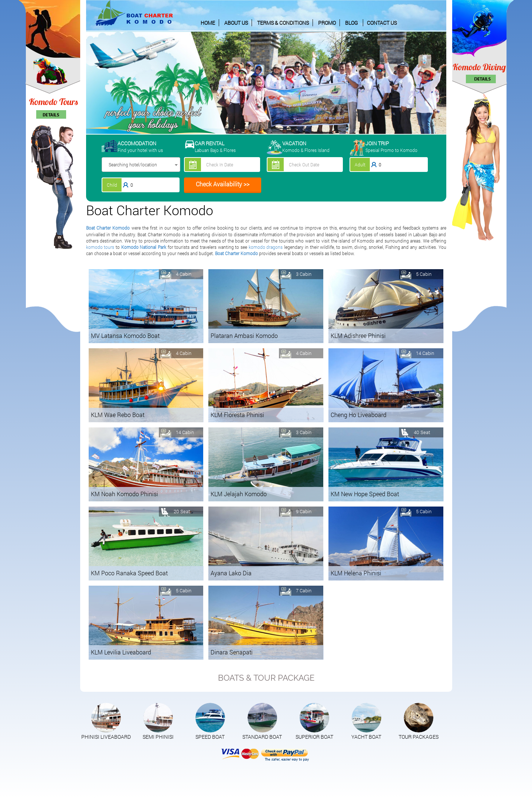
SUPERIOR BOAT (314, 737)
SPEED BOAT (210, 737)
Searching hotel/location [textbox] (133, 165)
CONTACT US (382, 23)
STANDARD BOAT (262, 737)
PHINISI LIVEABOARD (106, 737)
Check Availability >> (223, 184)
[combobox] (141, 165)
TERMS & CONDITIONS (283, 23)
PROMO (327, 23)
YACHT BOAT (366, 737)
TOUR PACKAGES (419, 737)
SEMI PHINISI (158, 737)
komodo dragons (266, 247)
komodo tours (100, 247)
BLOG (352, 23)
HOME (208, 23)
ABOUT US (236, 23)
